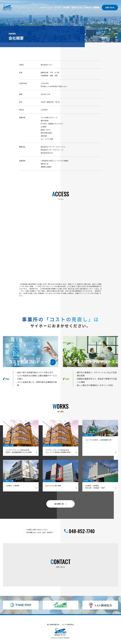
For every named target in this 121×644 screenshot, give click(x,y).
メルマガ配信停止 (68, 624)
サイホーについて (46, 7)
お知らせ (88, 7)
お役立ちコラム (77, 7)
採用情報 (96, 7)
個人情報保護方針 (53, 624)
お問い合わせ (110, 7)
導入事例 (66, 7)
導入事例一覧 (60, 504)
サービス (58, 7)
